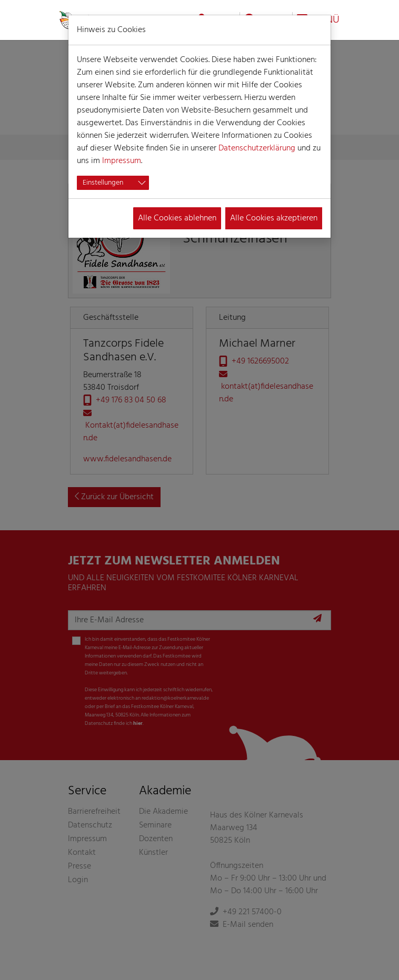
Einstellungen (103, 183)
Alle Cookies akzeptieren (274, 218)
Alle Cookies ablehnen (177, 218)
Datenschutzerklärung (257, 148)
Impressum (122, 161)
